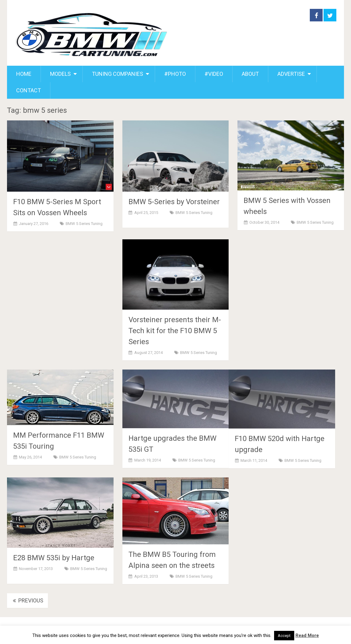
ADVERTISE (291, 74)
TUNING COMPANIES (118, 74)
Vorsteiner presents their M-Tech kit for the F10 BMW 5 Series (175, 331)
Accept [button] (284, 636)
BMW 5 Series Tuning (84, 224)
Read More (307, 635)
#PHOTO (175, 74)
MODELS (60, 74)
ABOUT (250, 74)
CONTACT (29, 90)
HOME (24, 74)
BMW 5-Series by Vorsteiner (174, 202)
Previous (27, 600)
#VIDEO (214, 74)
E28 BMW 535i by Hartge (54, 558)
